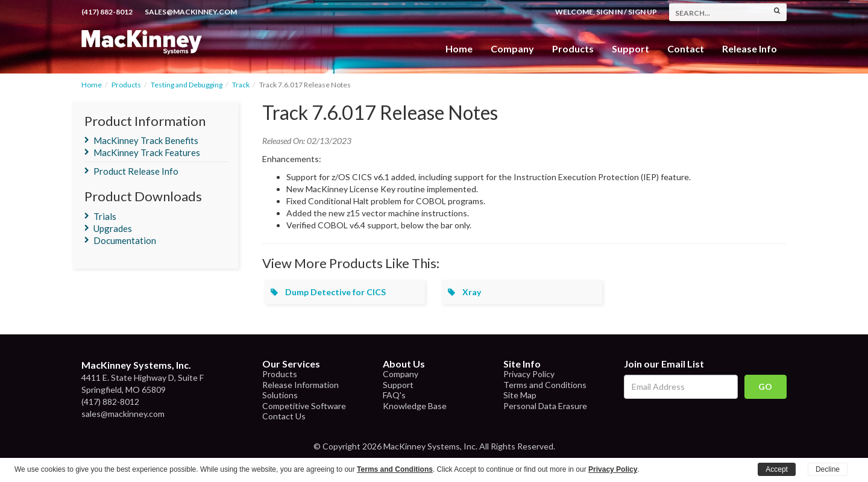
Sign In (609, 12)
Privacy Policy (529, 374)
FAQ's (394, 395)
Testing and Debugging (187, 85)
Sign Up (643, 12)
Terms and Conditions (545, 385)
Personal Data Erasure (545, 406)
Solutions (280, 395)
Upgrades (113, 228)
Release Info (750, 49)
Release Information (300, 385)
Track (241, 85)
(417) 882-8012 (107, 12)
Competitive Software (304, 406)
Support (631, 49)
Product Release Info (136, 171)
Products (126, 85)
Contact (686, 49)
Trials (105, 216)
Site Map (520, 395)
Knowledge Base (415, 406)
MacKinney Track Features (147, 152)
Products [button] (573, 49)
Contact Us (284, 416)
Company (512, 49)
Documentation (125, 240)
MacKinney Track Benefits (146, 140)
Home (459, 49)
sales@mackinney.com (191, 12)
